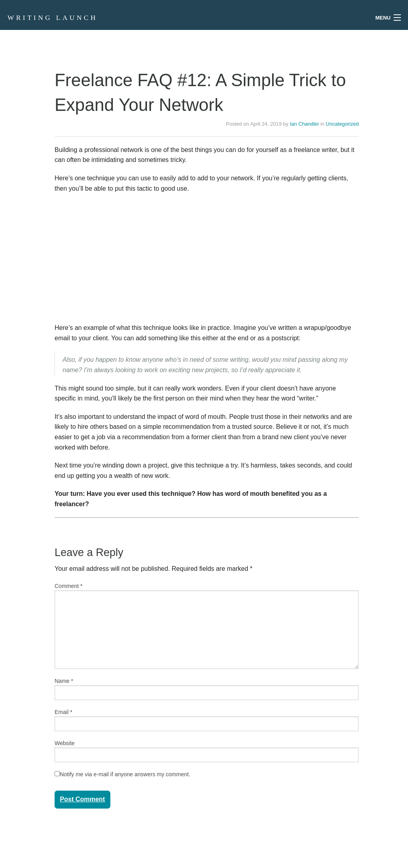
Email (63, 712)
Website (65, 743)
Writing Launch (53, 18)
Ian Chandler (304, 124)
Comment (69, 586)
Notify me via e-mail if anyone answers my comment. (123, 774)
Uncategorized (342, 124)
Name (64, 681)
